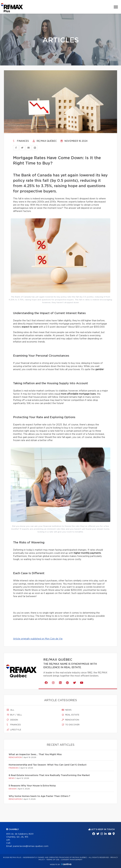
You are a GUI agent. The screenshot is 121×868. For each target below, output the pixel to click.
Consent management (72, 860)
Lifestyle (14, 730)
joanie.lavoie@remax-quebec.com (31, 846)
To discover (71, 725)
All (11, 710)
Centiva (66, 864)
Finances (21, 141)
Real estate (71, 715)
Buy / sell (14, 715)
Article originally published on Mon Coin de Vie (38, 639)
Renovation (70, 720)
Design (12, 720)
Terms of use (53, 860)
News (67, 710)
